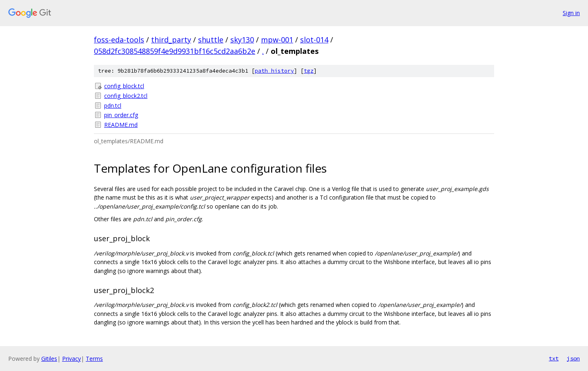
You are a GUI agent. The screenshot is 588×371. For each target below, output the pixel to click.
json (573, 358)
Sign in (571, 13)
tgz (309, 71)
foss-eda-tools (119, 40)
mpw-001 (277, 40)
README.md (121, 125)
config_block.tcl (124, 86)
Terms (94, 359)
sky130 (242, 40)
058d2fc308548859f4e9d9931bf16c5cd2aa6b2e (175, 51)
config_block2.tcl (126, 96)
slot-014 (314, 40)
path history (274, 71)
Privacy (71, 359)
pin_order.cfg (121, 115)
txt (554, 358)
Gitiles (49, 359)
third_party (171, 40)
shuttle (211, 40)
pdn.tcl (113, 106)
